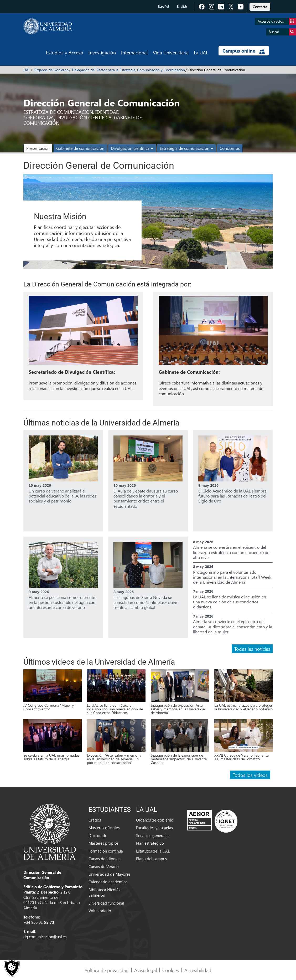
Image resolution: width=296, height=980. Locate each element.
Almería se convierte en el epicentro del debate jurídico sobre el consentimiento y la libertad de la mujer (233, 626)
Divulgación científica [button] (132, 148)
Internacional (134, 52)
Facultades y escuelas (154, 828)
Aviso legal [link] (146, 970)
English (182, 6)
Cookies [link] (171, 970)
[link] (260, 6)
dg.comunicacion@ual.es (45, 937)
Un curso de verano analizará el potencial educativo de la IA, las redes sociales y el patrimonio (62, 496)
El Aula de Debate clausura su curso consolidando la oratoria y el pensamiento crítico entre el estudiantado (146, 498)
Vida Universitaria (171, 52)
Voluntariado (100, 911)
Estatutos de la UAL (153, 851)
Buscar (282, 32)
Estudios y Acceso (65, 52)
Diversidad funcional (106, 903)
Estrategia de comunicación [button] (186, 148)
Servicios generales (153, 835)
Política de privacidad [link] (107, 970)
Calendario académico (108, 882)
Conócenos (230, 148)
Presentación (38, 148)
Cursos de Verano (104, 866)
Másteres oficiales (104, 828)
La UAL (201, 52)
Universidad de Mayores (109, 874)
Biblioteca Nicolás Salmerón (104, 892)
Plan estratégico (150, 843)
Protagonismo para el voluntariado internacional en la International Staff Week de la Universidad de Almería (232, 577)
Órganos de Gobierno (51, 70)
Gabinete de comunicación (80, 148)
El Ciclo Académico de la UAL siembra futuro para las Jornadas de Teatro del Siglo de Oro (232, 496)
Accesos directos (277, 21)
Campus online (244, 51)
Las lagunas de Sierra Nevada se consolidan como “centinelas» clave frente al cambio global (145, 602)
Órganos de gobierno (155, 820)
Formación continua (106, 851)
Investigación (102, 52)
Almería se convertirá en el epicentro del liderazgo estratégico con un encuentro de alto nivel (231, 552)
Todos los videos (250, 775)
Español (163, 6)
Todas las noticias (252, 649)
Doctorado (98, 835)
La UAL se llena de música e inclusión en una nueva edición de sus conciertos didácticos (230, 602)
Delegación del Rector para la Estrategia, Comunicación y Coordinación (128, 70)
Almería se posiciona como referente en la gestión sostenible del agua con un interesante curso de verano (62, 602)
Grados (95, 820)
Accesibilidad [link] (198, 970)
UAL (27, 70)
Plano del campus (151, 859)
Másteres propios (103, 843)
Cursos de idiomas (104, 859)
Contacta (260, 7)
